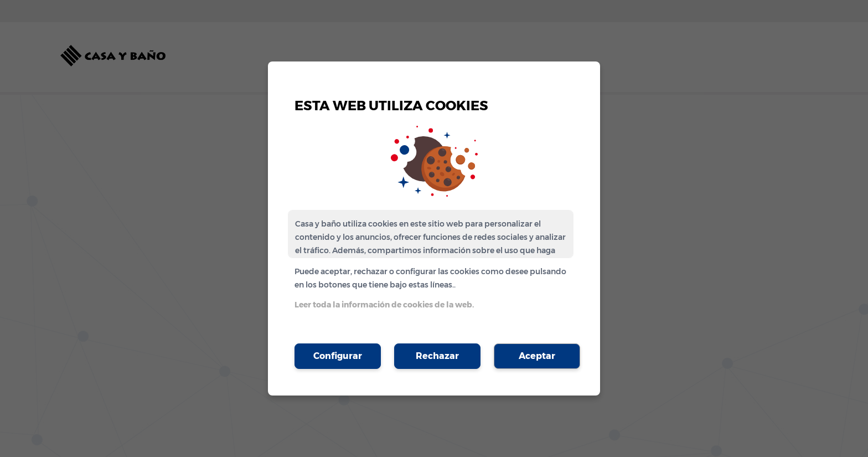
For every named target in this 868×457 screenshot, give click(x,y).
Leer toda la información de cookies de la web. (384, 305)
